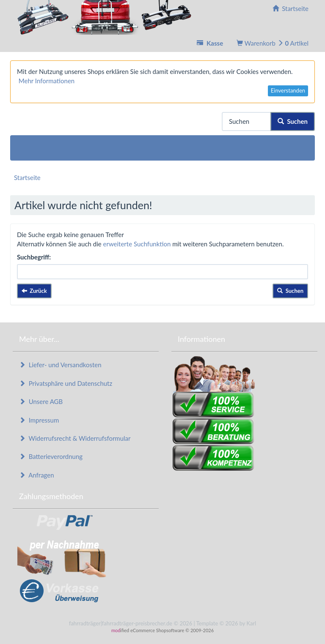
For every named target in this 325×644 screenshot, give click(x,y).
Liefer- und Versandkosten (60, 365)
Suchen (293, 121)
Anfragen (37, 475)
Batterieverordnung (51, 456)
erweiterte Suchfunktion (137, 244)
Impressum (39, 420)
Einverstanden (288, 90)
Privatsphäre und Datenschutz (66, 383)
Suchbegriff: (34, 257)
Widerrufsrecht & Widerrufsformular (75, 438)
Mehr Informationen (47, 81)
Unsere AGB (41, 401)
